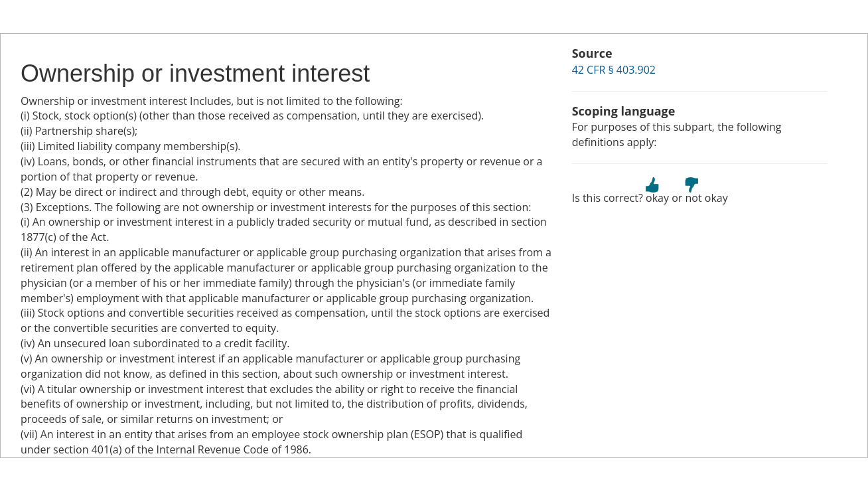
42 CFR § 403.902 (614, 70)
